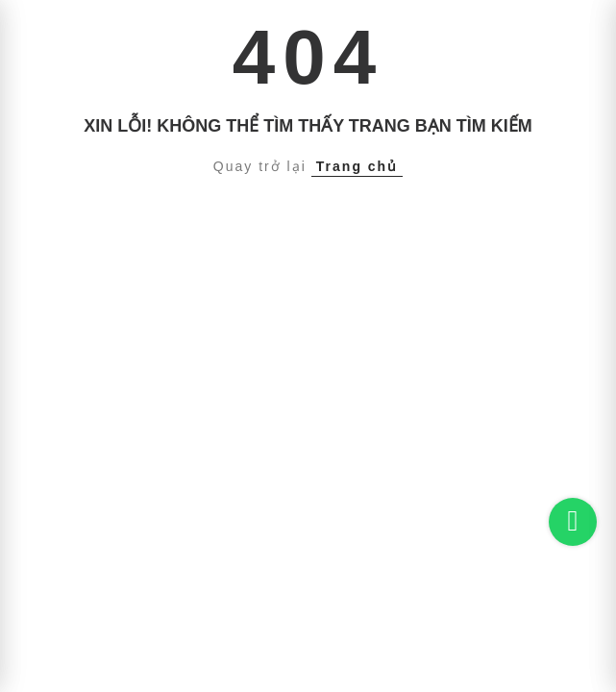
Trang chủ (357, 166)
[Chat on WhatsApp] (573, 522)
